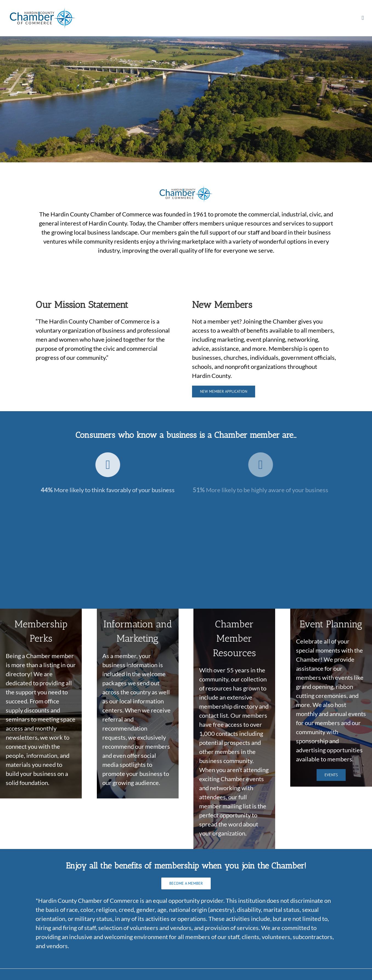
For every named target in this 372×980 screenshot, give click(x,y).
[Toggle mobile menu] (363, 18)
